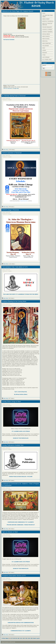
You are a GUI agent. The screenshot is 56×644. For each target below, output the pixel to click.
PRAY (44, 48)
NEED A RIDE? (46, 19)
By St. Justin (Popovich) (21, 392)
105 (32, 638)
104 (29, 638)
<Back (7, 638)
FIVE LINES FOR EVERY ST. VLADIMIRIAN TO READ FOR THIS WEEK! (21, 294)
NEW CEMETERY (47, 43)
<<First (3, 638)
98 (14, 638)
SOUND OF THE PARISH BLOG (21, 438)
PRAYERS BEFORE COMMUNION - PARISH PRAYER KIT (21, 525)
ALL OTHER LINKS (47, 60)
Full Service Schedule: (9, 40)
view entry (5, 150)
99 (16, 638)
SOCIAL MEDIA (46, 34)
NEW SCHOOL (46, 39)
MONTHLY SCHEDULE (48, 21)
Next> (35, 638)
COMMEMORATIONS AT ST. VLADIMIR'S (21, 631)
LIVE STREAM (46, 57)
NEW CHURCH (46, 36)
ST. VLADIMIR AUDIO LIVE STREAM (21, 431)
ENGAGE (45, 53)
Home (44, 13)
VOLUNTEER (46, 46)
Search (44, 63)
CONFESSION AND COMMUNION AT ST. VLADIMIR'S (21, 522)
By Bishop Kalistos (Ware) (21, 394)
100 (18, 638)
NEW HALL (45, 41)
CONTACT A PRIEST (47, 29)
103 (26, 638)
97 (12, 638)
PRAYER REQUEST (47, 27)
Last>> (38, 638)
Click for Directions (8, 88)
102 (24, 638)
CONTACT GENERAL (48, 32)
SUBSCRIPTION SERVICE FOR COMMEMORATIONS (21, 623)
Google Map (16, 88)
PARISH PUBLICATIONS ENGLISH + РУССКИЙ (21, 477)
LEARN (44, 50)
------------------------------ (48, 14)
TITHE (44, 55)
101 (21, 638)
